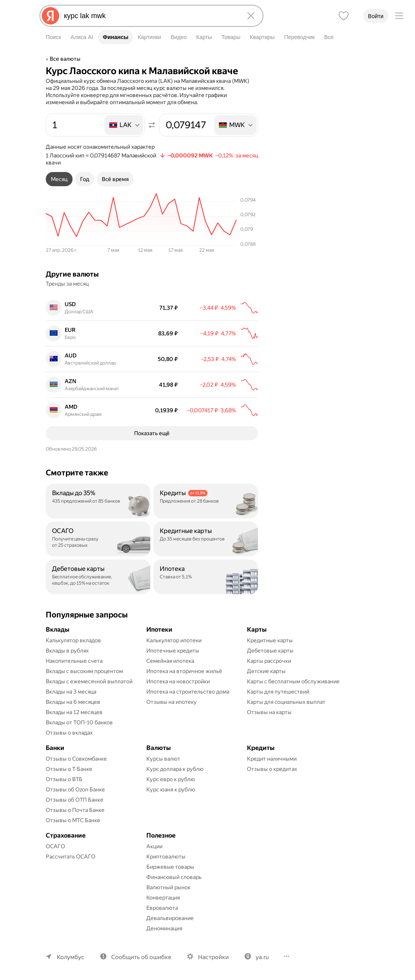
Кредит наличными (272, 759)
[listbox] (124, 125)
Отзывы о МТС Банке (73, 820)
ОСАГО (55, 846)
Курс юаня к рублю (171, 789)
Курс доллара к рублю (175, 769)
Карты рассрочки (269, 661)
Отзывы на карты (269, 712)
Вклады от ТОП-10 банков (79, 722)
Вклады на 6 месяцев (73, 702)
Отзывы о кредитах (272, 769)
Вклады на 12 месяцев (74, 712)
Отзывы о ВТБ (64, 779)
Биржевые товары (170, 867)
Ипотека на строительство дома (188, 692)
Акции (154, 846)
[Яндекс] (50, 16)
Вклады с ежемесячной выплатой (89, 681)
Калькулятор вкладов (73, 640)
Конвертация (163, 898)
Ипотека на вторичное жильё (184, 671)
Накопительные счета (74, 661)
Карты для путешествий (278, 692)
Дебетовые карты (270, 651)
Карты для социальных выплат (286, 702)
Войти (376, 16)
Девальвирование (170, 918)
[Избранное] (344, 16)
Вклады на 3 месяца (71, 692)
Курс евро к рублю (171, 779)
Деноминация (164, 928)
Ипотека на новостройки (178, 681)
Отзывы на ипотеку (172, 702)
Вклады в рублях (67, 651)
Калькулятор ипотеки (174, 640)
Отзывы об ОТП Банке (75, 800)
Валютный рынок (168, 887)
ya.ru (262, 957)
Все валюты (65, 59)
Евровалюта (162, 908)
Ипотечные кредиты (173, 651)
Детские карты (266, 671)
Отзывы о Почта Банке (75, 810)
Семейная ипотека (170, 661)
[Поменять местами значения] (152, 125)
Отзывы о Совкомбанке (76, 759)
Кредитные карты (270, 640)
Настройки (213, 957)
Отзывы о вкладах (69, 733)
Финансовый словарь (174, 877)
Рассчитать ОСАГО (71, 857)
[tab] (59, 179)
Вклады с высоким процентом (84, 671)
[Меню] (399, 16)
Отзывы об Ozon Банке (75, 789)
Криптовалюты (166, 857)
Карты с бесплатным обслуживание (293, 681)
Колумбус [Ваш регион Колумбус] (71, 957)
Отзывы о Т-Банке (69, 769)
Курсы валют (163, 759)
